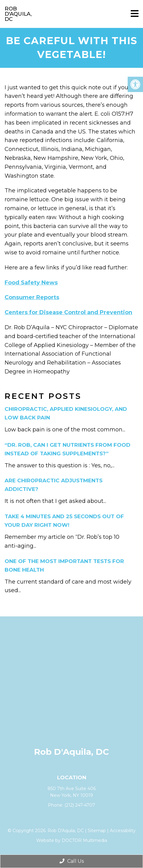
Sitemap (97, 831)
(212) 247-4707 (80, 805)
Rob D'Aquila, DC (18, 14)
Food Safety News (31, 283)
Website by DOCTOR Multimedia (72, 840)
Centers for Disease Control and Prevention (68, 312)
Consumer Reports (32, 297)
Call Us (72, 861)
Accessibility (123, 831)
